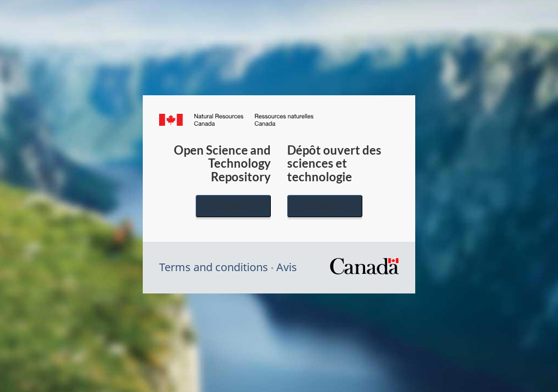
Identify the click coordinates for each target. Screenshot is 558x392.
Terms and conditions (214, 267)
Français (325, 206)
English (233, 206)
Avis (287, 267)
